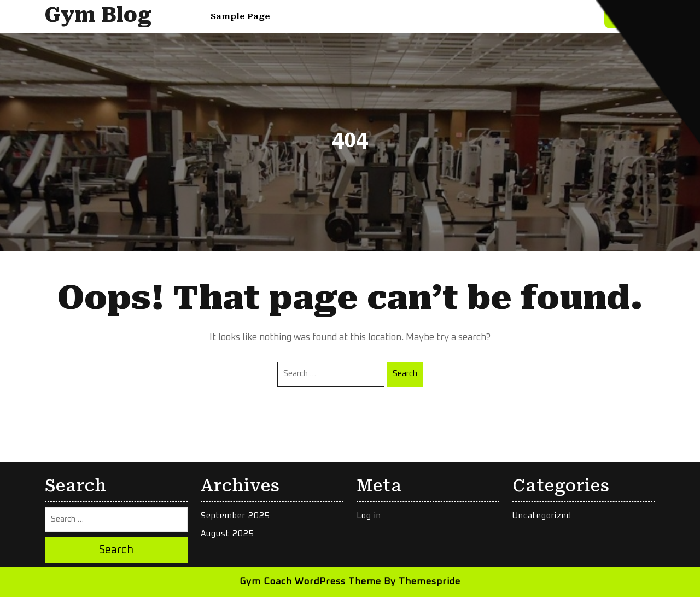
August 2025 (227, 534)
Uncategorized (542, 516)
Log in (369, 516)
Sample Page (240, 16)
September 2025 (235, 516)
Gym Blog (98, 15)
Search (405, 374)
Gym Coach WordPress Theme (310, 582)
